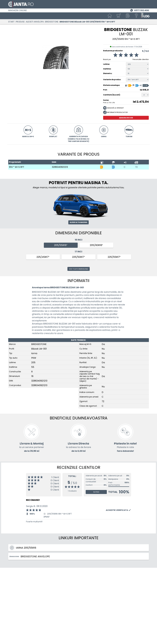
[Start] (110, 16)
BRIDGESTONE (52, 22)
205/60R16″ (96, 245)
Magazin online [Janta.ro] (18, 10)
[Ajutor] (136, 16)
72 (136, 167)
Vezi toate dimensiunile (79, 269)
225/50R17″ (78, 257)
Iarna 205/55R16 (23, 548)
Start (11, 22)
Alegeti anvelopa (35, 22)
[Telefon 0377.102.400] (139, 10)
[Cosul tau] (119, 16)
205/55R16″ (61, 245)
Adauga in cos (126, 118)
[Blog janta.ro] (145, 16)
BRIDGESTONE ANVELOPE (30, 556)
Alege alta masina (78, 222)
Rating (96, 492)
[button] (128, 16)
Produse (20, 22)
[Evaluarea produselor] (126, 55)
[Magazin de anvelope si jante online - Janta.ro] (79, 4)
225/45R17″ (43, 257)
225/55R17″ (114, 257)
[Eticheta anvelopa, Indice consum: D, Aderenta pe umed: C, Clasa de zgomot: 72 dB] (137, 85)
